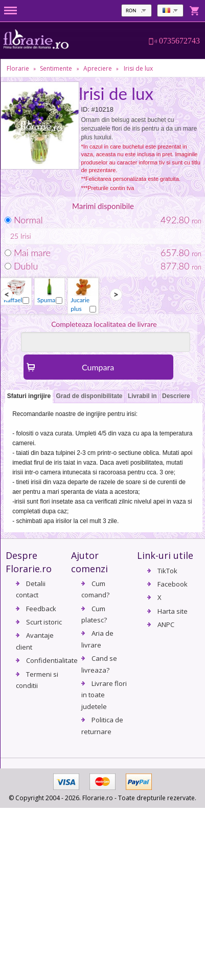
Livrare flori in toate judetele (104, 695)
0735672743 (179, 41)
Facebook (173, 584)
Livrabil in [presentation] (142, 396)
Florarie (18, 68)
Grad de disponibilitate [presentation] (89, 396)
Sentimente (56, 68)
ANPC (166, 624)
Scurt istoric (44, 622)
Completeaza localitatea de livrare (104, 324)
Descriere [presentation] (176, 396)
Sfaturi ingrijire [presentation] (29, 396)
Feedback (41, 609)
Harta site (173, 611)
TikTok (167, 571)
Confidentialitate (52, 660)
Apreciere (98, 68)
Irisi (26, 236)
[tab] (29, 397)
